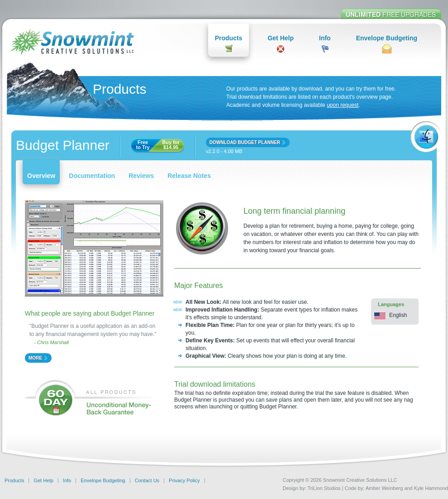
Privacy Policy (184, 480)
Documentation (92, 176)
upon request (343, 105)
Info (325, 38)
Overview (41, 176)
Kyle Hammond (431, 488)
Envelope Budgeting (387, 38)
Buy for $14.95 (171, 145)
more (35, 358)
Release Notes (189, 176)
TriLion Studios (324, 488)
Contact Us (147, 480)
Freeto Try (143, 145)
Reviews (141, 176)
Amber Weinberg (384, 488)
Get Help (281, 38)
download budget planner (245, 142)
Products (229, 38)
